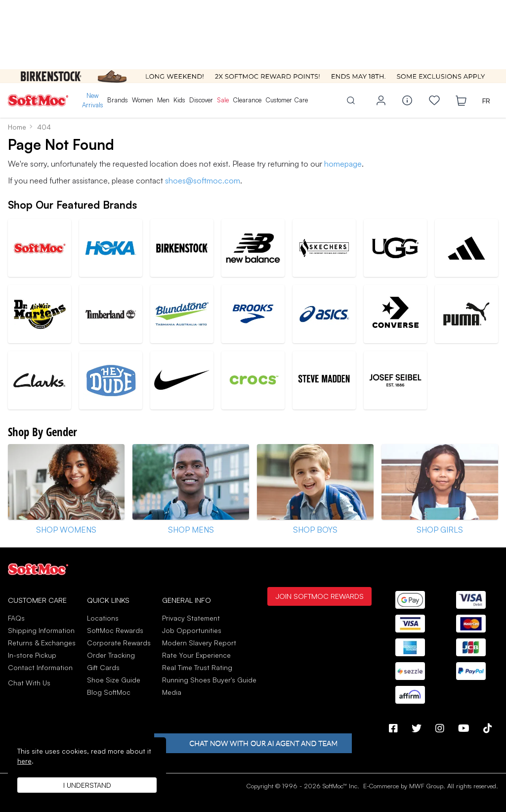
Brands (118, 100)
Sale (223, 100)
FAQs (16, 618)
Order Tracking (111, 655)
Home (17, 127)
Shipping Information (41, 630)
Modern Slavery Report (199, 643)
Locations (103, 618)
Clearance (247, 100)
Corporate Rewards (119, 643)
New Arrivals (93, 100)
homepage (343, 164)
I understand (87, 785)
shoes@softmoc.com (203, 180)
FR (486, 101)
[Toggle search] (351, 100)
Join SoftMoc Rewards (319, 596)
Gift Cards (103, 667)
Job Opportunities (192, 630)
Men (163, 100)
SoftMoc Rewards (115, 630)
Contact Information (40, 667)
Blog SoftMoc (109, 692)
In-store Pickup (32, 655)
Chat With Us (29, 683)
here (24, 761)
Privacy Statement (191, 618)
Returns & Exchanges (42, 643)
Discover (201, 100)
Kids (179, 100)
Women (143, 100)
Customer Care (287, 100)
